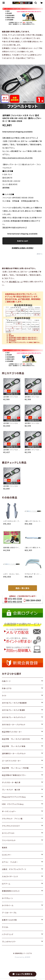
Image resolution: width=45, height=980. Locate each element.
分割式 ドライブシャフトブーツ (14, 869)
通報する (40, 254)
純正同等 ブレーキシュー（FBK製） (16, 768)
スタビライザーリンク (10, 877)
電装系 (5, 848)
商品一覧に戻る (23, 588)
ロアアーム (6, 884)
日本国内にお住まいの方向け (23, 248)
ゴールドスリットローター (12, 761)
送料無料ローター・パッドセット (14, 754)
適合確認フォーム (16, 282)
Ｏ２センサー (7, 855)
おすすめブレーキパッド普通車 (13, 710)
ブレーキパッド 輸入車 (11, 790)
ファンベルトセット (9, 840)
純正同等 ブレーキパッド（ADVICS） (16, 739)
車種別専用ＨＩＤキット (11, 891)
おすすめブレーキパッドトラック (14, 717)
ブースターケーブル (9, 913)
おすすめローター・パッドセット (14, 725)
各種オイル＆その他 (9, 920)
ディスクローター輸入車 (11, 782)
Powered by (23, 957)
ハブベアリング (8, 934)
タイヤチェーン (7, 898)
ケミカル (5, 927)
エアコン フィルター (10, 862)
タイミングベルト (8, 833)
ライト (4, 696)
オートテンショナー (9, 811)
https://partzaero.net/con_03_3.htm (18, 158)
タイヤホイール (8, 905)
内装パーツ (6, 681)
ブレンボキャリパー (9, 942)
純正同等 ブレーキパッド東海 (14, 746)
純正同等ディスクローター (12, 732)
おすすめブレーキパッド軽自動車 (14, 703)
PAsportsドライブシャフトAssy (14, 797)
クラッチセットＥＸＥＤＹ (11, 826)
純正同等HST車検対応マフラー (14, 775)
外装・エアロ (7, 688)
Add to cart (22, 241)
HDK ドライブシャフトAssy (13, 804)
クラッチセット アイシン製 (12, 819)
